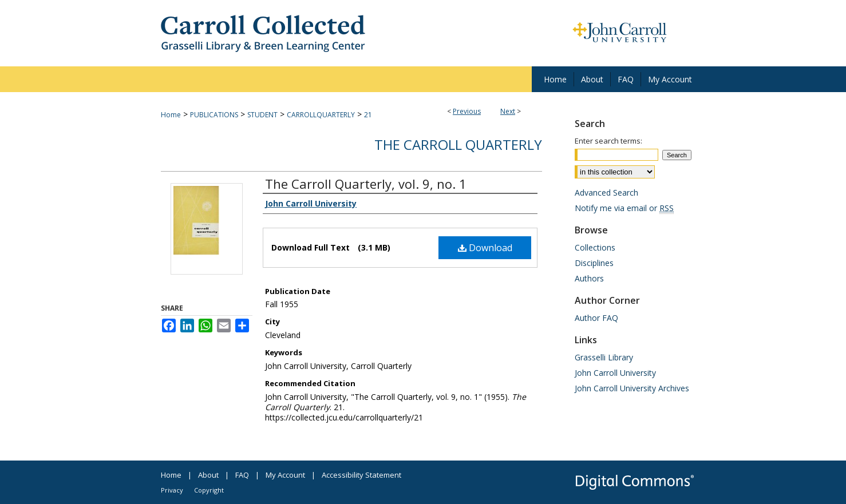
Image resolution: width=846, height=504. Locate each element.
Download (485, 248)
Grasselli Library (604, 357)
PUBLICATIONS (214, 115)
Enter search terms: (608, 141)
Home (171, 115)
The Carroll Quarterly (458, 144)
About (208, 475)
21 (368, 115)
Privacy (172, 490)
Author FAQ (596, 318)
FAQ (242, 475)
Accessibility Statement (361, 475)
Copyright (209, 490)
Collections (595, 247)
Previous (467, 111)
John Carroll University (615, 373)
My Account (285, 475)
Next (508, 111)
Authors (589, 278)
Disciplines (594, 263)
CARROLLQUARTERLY (321, 115)
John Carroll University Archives (632, 388)
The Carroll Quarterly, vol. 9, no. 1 (366, 184)
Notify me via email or (624, 208)
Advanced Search (606, 193)
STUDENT (262, 115)
